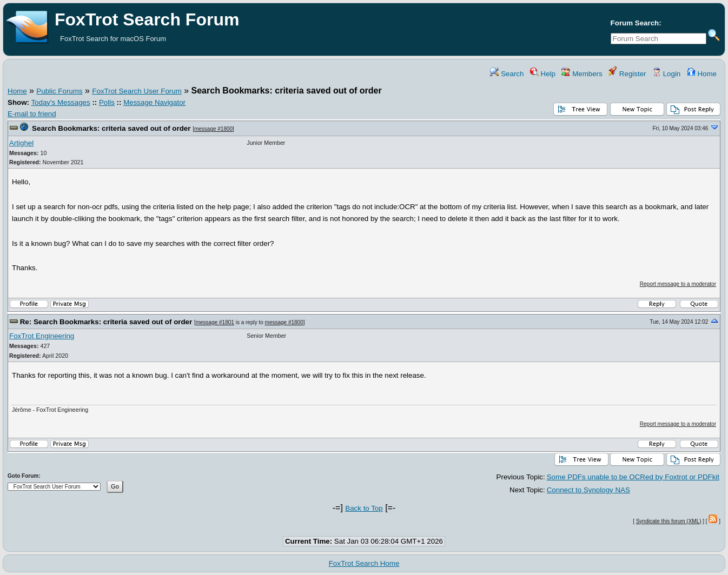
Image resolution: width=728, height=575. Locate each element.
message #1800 (213, 129)
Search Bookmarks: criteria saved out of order (111, 128)
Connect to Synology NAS (588, 490)
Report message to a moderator (678, 284)
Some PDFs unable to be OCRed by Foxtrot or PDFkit (633, 477)
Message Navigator (154, 102)
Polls (107, 102)
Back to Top (364, 508)
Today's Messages (60, 102)
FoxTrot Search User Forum (137, 91)
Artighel (21, 143)
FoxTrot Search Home (364, 563)
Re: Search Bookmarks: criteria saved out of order (106, 322)
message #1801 (215, 322)
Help (543, 74)
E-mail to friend (32, 114)
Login (666, 74)
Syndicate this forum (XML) (669, 521)
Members (582, 74)
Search (507, 74)
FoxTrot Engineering (42, 336)
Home (702, 74)
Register (627, 74)
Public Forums (59, 91)
